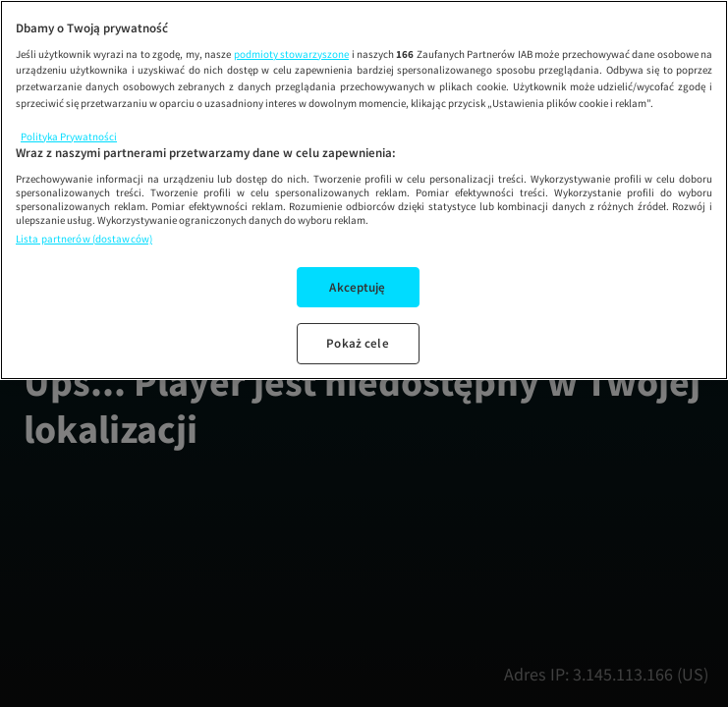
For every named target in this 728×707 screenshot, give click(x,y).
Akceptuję (357, 287)
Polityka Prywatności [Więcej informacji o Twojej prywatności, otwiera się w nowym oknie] (69, 136)
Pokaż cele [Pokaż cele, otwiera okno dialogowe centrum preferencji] (357, 343)
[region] (364, 190)
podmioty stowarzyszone (291, 54)
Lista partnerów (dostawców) (84, 239)
